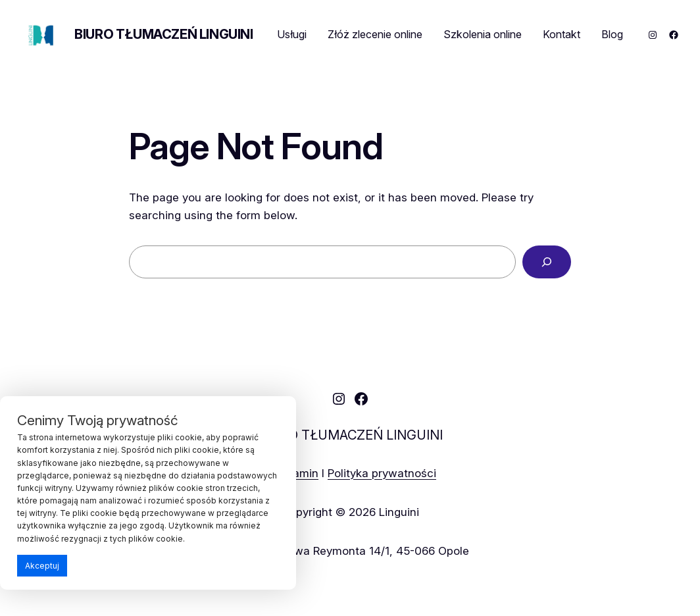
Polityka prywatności (382, 473)
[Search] (547, 262)
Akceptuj (42, 566)
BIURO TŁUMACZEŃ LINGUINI (163, 34)
